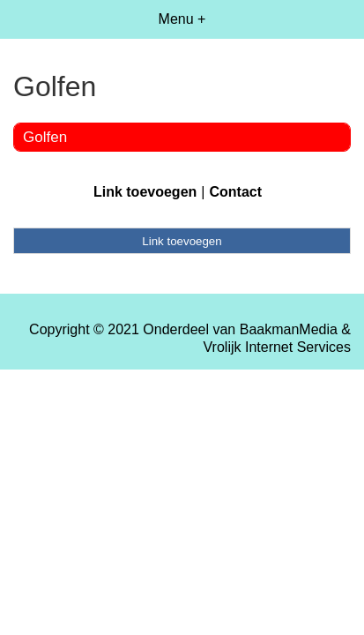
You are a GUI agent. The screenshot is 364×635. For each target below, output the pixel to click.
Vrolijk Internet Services (277, 347)
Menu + (182, 19)
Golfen (45, 137)
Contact (235, 192)
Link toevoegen (145, 192)
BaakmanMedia (289, 329)
